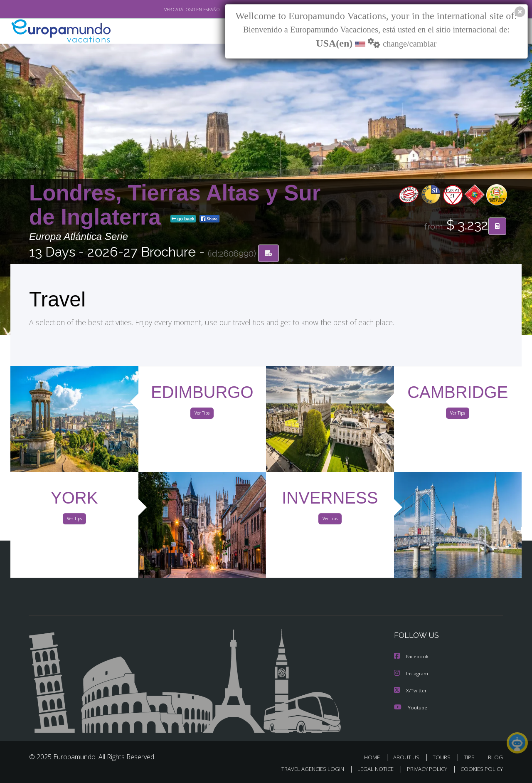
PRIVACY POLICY (423, 769)
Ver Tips (202, 415)
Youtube (411, 707)
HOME (375, 757)
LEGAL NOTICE (370, 769)
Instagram (412, 674)
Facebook (412, 657)
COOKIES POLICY (480, 769)
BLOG (495, 757)
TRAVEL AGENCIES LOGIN (305, 769)
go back (183, 220)
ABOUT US (409, 757)
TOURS (443, 757)
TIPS (470, 757)
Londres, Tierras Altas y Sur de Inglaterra (175, 205)
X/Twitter (411, 690)
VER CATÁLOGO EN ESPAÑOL (174, 10)
